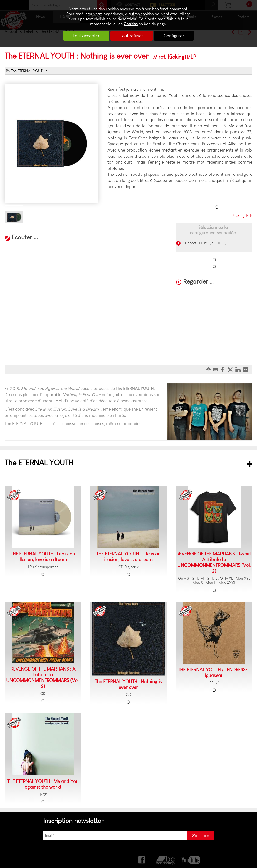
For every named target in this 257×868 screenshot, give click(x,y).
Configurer (174, 36)
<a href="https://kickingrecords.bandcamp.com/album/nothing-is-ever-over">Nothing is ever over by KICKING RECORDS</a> (51, 249)
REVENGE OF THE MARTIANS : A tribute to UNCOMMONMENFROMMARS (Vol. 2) (43, 678)
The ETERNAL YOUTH (28, 71)
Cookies (131, 24)
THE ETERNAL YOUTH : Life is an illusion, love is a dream (43, 557)
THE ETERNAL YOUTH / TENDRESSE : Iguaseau (214, 673)
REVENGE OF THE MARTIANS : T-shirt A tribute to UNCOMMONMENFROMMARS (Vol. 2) (214, 562)
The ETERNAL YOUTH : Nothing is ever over (128, 684)
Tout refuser (132, 36)
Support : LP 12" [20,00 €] (204, 243)
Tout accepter (86, 36)
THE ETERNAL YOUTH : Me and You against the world (43, 784)
